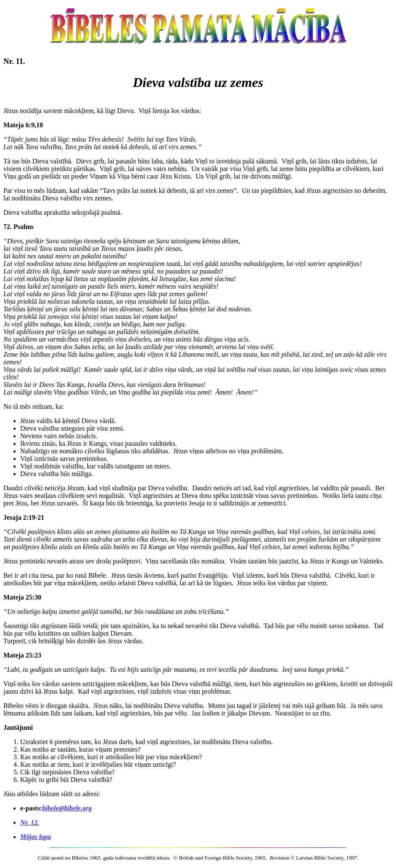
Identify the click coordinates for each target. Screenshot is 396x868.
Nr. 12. (30, 822)
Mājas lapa (36, 837)
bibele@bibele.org (67, 808)
